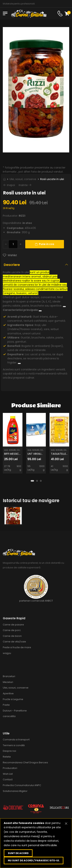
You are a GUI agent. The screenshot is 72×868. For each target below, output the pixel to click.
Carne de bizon (12, 636)
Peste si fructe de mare (17, 647)
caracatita (9, 716)
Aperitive (8, 693)
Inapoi (11, 185)
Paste (6, 705)
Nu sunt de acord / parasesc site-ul (34, 860)
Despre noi (9, 751)
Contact (8, 779)
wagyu (7, 653)
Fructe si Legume (13, 699)
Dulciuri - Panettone (15, 711)
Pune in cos (45, 244)
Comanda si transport (16, 740)
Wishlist (12, 255)
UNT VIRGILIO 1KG (38, 454)
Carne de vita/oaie (14, 642)
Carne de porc (12, 630)
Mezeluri (8, 682)
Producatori (10, 768)
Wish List (8, 774)
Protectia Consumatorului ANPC (22, 785)
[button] (32, 481)
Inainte (23, 185)
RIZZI (22, 216)
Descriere (12, 265)
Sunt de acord (18, 853)
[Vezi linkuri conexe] (64, 307)
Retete (7, 757)
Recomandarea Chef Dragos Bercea (25, 762)
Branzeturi (9, 676)
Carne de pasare (13, 625)
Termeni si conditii (14, 745)
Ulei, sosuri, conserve (23, 179)
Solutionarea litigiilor (15, 791)
